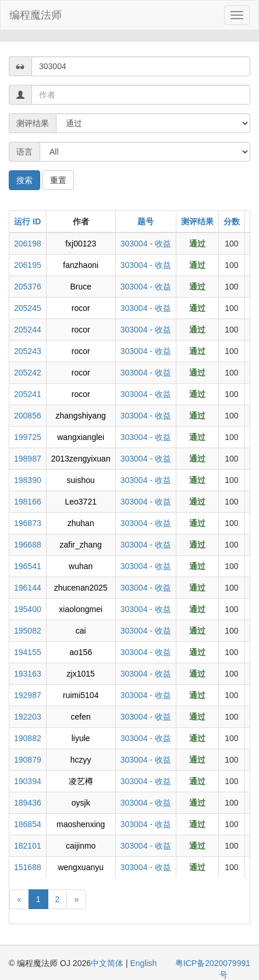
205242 (28, 373)
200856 (28, 416)
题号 (146, 221)
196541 (28, 566)
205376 (28, 287)
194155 (28, 652)
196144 (28, 588)
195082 (28, 631)
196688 (28, 545)
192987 (28, 695)
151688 (28, 867)
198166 (28, 502)
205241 (28, 394)
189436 (28, 803)
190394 (28, 781)
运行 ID (27, 221)
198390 (28, 480)
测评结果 (197, 221)
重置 (58, 180)
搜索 (24, 180)
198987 (28, 459)
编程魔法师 (36, 15)
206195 (28, 265)
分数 (232, 221)
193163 (28, 674)
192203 (28, 717)
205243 (28, 351)
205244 (28, 330)
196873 (28, 523)
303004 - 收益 (146, 244)
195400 (28, 609)
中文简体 (108, 963)
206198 (28, 244)
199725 (28, 437)
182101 (28, 846)
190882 (28, 738)
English (143, 963)
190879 (28, 760)
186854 (28, 824)
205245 (28, 308)
